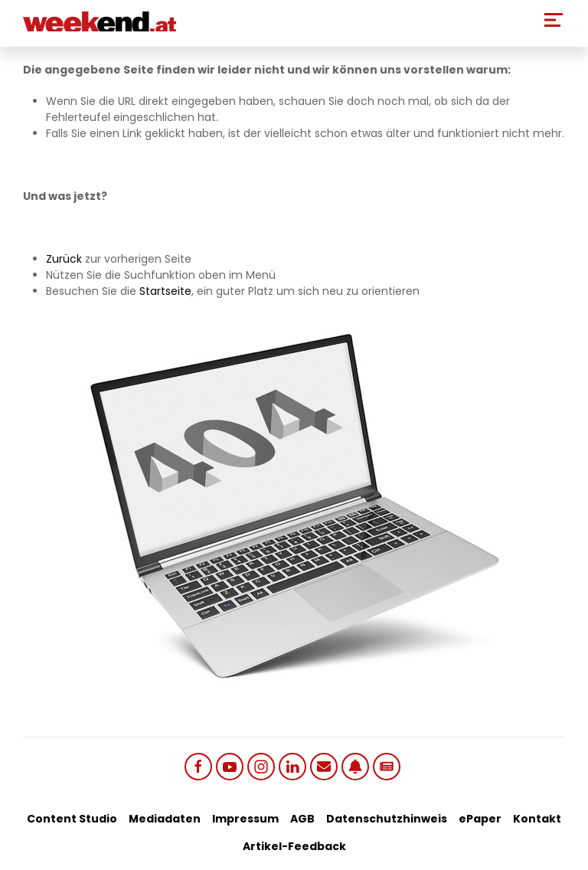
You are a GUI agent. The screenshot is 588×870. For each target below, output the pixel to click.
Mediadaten (165, 819)
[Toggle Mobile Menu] (554, 20)
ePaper (480, 819)
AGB (302, 819)
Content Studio (72, 819)
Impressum (245, 819)
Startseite (165, 291)
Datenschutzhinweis (387, 819)
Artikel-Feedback (294, 846)
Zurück (64, 259)
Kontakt (537, 819)
